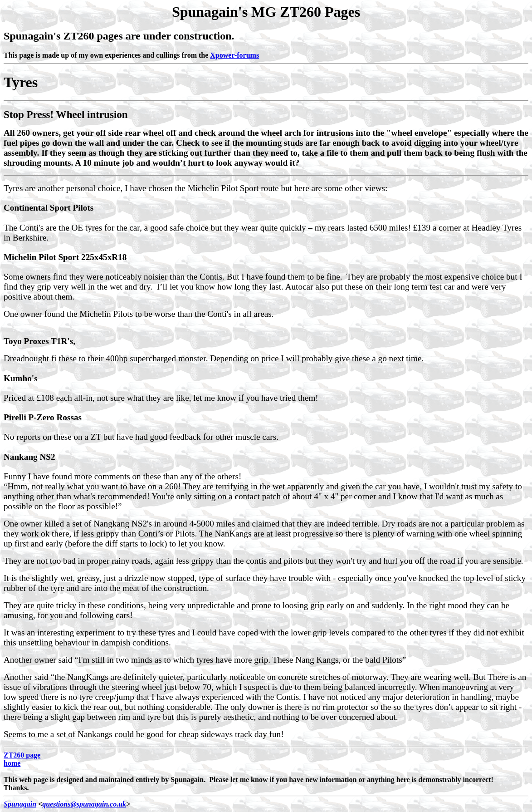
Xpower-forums (234, 55)
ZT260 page (22, 755)
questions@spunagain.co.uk (84, 804)
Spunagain (20, 804)
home (12, 763)
